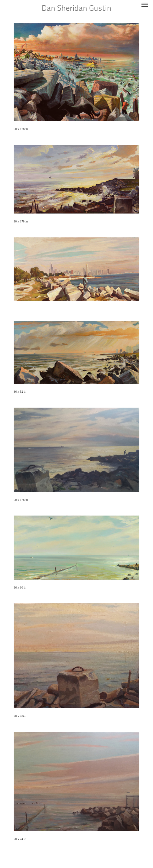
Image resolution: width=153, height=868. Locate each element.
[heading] (76, 9)
